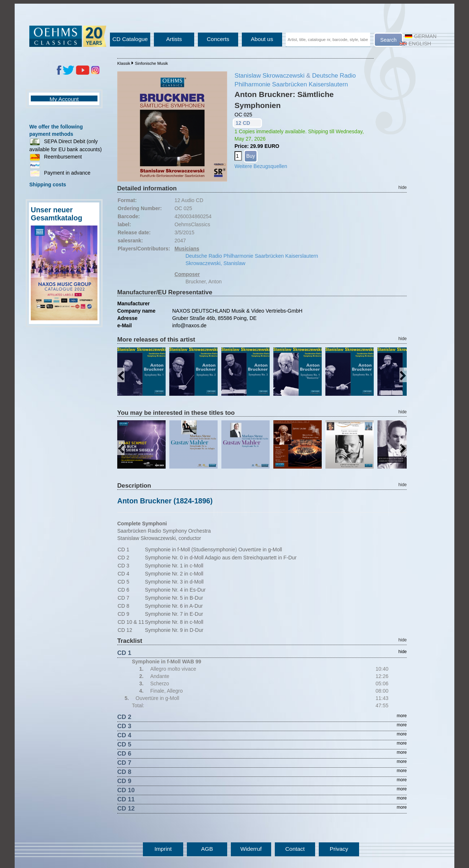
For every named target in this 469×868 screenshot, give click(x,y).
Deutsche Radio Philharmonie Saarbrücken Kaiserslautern (252, 256)
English (415, 44)
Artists (174, 39)
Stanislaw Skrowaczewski (269, 76)
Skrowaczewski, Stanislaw (215, 263)
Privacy (339, 849)
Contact (295, 849)
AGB (207, 849)
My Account (64, 99)
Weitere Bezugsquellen (261, 166)
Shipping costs (48, 185)
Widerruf (251, 849)
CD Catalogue (130, 39)
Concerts (218, 39)
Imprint (163, 849)
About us (262, 39)
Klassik (124, 63)
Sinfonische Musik (151, 63)
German (421, 36)
